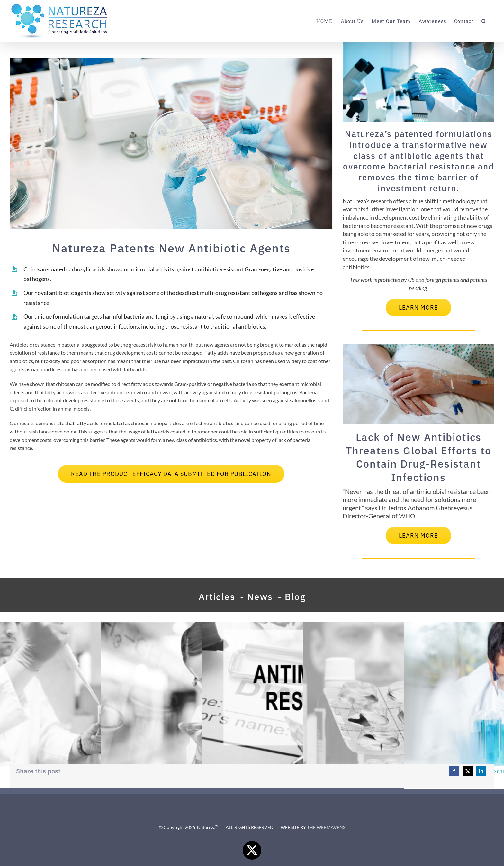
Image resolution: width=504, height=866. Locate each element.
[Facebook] (454, 771)
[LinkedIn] (481, 771)
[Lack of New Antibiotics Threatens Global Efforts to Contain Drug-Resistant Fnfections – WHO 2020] (419, 346)
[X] (468, 771)
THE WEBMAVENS (326, 827)
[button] (484, 21)
